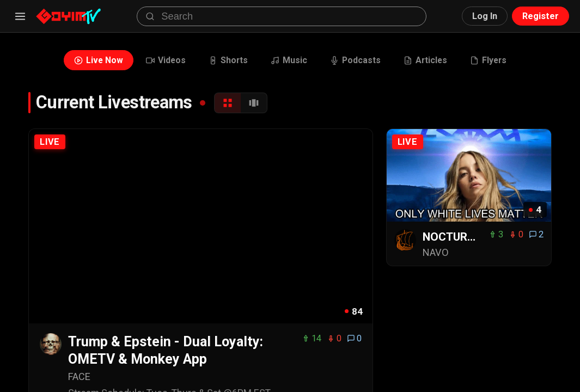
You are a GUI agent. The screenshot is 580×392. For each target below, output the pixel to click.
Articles (425, 60)
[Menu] (20, 16)
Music (289, 60)
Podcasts (355, 60)
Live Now (99, 60)
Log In (485, 16)
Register (541, 16)
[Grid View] (228, 103)
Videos (166, 60)
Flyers (488, 60)
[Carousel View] (254, 103)
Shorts (228, 60)
